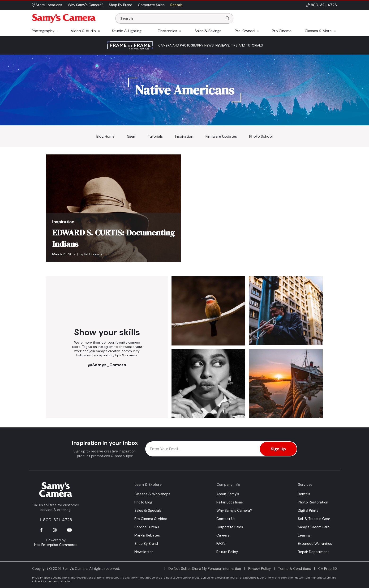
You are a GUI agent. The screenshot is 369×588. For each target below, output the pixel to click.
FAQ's (221, 544)
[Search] (227, 18)
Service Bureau (147, 527)
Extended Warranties (315, 544)
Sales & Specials (148, 511)
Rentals (304, 494)
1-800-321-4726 (56, 520)
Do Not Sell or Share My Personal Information (205, 569)
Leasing (304, 535)
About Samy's (228, 494)
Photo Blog (143, 502)
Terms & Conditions (294, 569)
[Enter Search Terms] (171, 18)
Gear (131, 136)
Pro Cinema (282, 31)
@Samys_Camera (107, 365)
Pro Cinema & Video (151, 519)
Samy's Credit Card (314, 527)
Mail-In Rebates (147, 535)
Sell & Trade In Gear (314, 519)
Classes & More (318, 31)
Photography (43, 31)
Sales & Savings (208, 31)
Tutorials (155, 136)
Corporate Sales (230, 527)
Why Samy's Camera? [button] (86, 5)
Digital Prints (308, 511)
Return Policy (227, 552)
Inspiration (184, 136)
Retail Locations (230, 502)
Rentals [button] (176, 5)
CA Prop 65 (328, 569)
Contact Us (226, 519)
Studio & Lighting (127, 31)
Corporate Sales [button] (151, 5)
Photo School (261, 136)
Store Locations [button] (47, 5)
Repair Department (313, 552)
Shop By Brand (146, 544)
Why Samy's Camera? (234, 511)
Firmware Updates (221, 136)
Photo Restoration (313, 502)
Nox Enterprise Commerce (56, 545)
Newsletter (144, 552)
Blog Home (105, 136)
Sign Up (278, 449)
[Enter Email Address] (221, 449)
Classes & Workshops (152, 494)
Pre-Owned (245, 31)
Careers (223, 535)
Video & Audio (83, 31)
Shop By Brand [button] (121, 5)
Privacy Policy (260, 569)
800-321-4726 (324, 5)
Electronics (167, 31)
